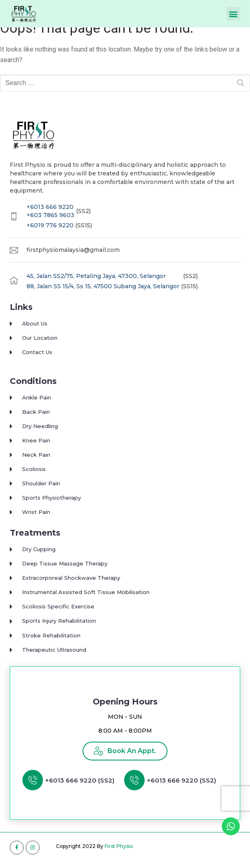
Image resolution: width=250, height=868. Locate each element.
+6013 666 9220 (50, 214)
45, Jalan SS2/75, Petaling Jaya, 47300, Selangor (96, 283)
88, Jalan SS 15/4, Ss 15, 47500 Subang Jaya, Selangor (103, 294)
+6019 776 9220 (50, 233)
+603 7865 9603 (50, 222)
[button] (233, 14)
